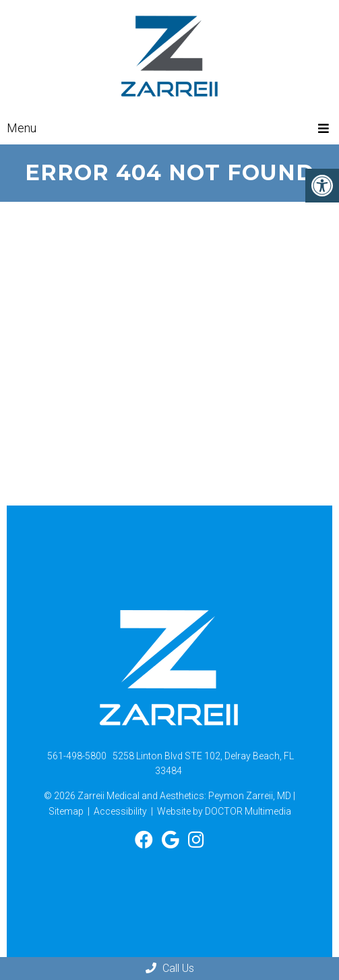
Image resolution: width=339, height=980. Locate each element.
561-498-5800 (77, 756)
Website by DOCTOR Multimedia (224, 811)
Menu (22, 128)
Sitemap (66, 811)
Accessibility (120, 811)
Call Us (170, 968)
